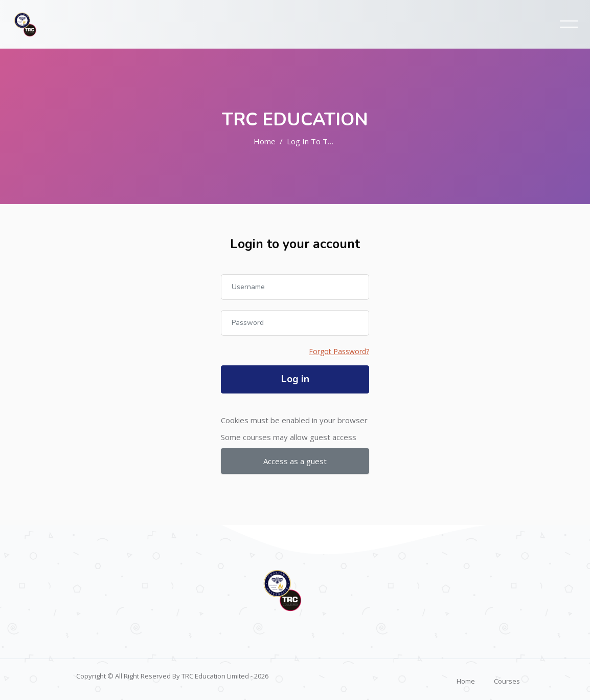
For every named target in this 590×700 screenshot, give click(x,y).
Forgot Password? (339, 351)
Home (265, 141)
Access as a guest (295, 461)
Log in (295, 379)
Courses (507, 681)
